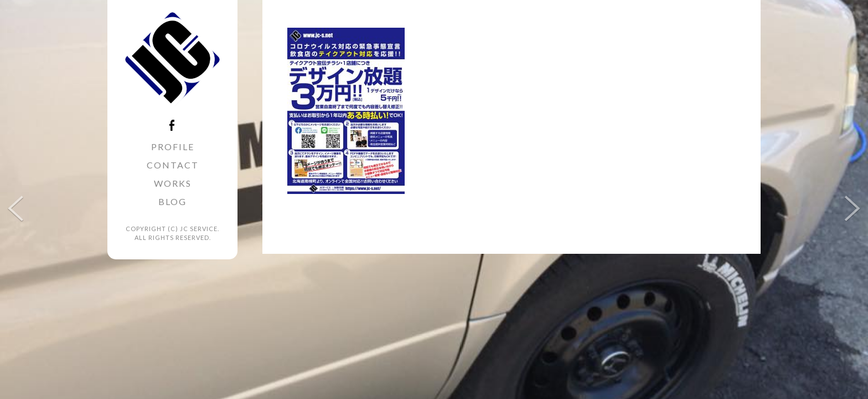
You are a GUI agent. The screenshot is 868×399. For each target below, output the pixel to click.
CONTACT (173, 165)
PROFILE (173, 147)
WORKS (173, 183)
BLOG (172, 201)
